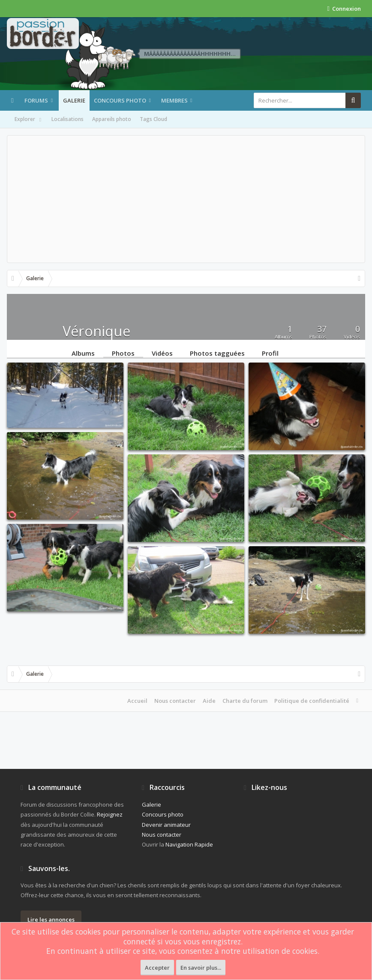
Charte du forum (245, 701)
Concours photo (120, 100)
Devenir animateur (166, 825)
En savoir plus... (201, 968)
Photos (123, 353)
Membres (174, 100)
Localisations (67, 119)
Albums (83, 353)
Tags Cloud (153, 119)
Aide (209, 701)
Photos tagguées (217, 353)
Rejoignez (110, 814)
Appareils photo (112, 119)
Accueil (137, 701)
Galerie (74, 100)
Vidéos (162, 353)
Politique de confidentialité (312, 701)
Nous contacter (175, 701)
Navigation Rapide (189, 844)
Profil (270, 353)
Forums (36, 100)
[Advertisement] (186, 199)
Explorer (29, 120)
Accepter (157, 968)
